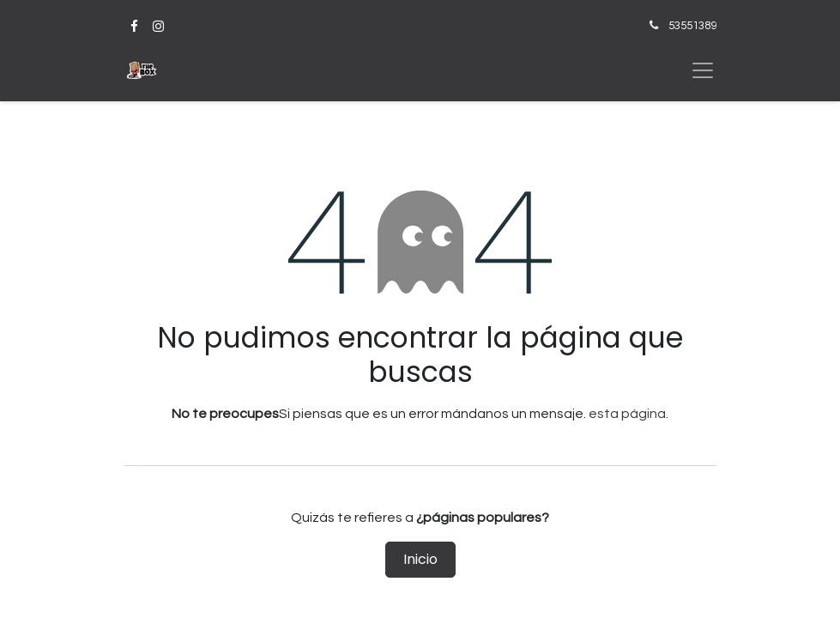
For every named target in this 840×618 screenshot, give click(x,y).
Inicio (420, 559)
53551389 (692, 26)
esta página (627, 414)
